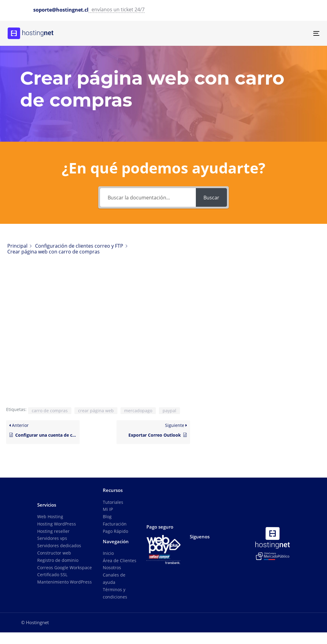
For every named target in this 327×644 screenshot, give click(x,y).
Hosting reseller (53, 531)
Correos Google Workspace (65, 568)
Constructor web (54, 553)
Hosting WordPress (57, 524)
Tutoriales (113, 502)
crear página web (96, 411)
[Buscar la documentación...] (148, 197)
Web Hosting (50, 517)
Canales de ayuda (114, 579)
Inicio (108, 553)
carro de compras (50, 411)
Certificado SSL (52, 575)
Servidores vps (52, 538)
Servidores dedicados (59, 546)
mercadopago (138, 411)
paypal (169, 411)
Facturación (115, 524)
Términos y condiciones (115, 593)
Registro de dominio (58, 560)
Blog (107, 517)
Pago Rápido (115, 531)
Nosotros (112, 568)
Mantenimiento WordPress (65, 582)
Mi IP (108, 509)
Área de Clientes (120, 560)
